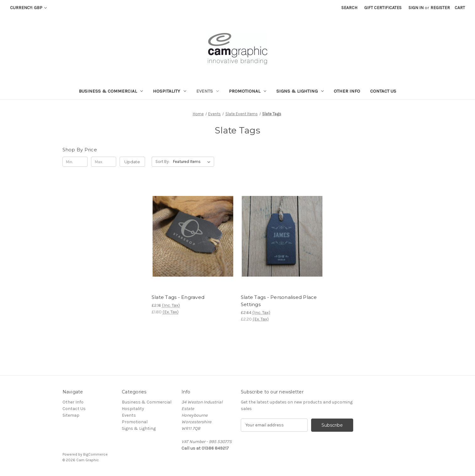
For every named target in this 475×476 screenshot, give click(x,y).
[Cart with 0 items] (460, 8)
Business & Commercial (111, 91)
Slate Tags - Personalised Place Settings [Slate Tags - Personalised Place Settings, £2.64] (279, 301)
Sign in (416, 8)
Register (440, 8)
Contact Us (383, 91)
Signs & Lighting (300, 91)
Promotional (248, 91)
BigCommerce (95, 454)
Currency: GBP (28, 8)
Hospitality (170, 91)
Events (208, 91)
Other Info (347, 91)
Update (132, 162)
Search (349, 8)
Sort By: (162, 162)
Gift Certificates (383, 8)
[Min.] (75, 162)
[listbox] (193, 162)
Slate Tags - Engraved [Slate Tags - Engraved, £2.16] (178, 297)
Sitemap (71, 415)
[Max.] (104, 162)
